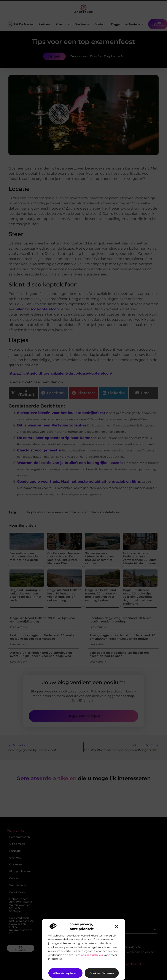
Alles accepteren (65, 973)
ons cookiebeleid (92, 955)
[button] (117, 927)
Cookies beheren (102, 973)
